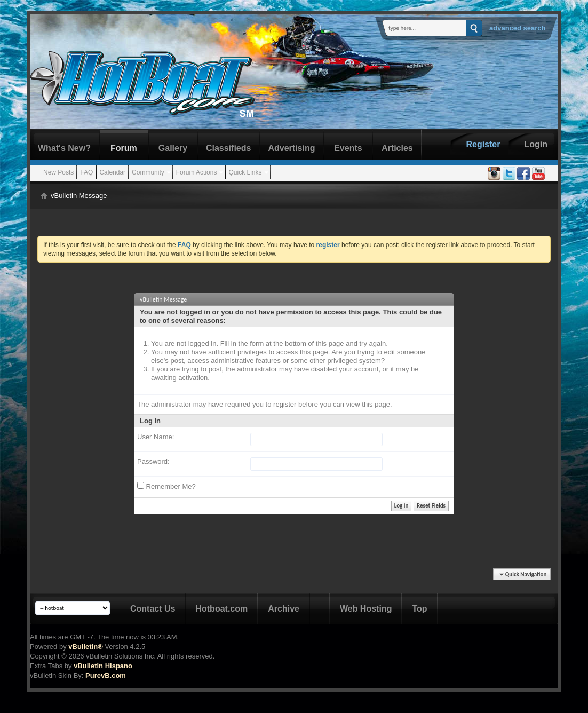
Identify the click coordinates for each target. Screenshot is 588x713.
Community (148, 172)
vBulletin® (85, 647)
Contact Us (153, 609)
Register (483, 144)
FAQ (86, 172)
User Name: (156, 437)
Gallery (173, 148)
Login (536, 144)
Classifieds (228, 148)
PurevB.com (106, 675)
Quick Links (245, 172)
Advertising (291, 148)
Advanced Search (518, 28)
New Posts (58, 172)
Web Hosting (366, 609)
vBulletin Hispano (103, 666)
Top (419, 609)
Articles (397, 148)
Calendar (112, 172)
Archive (284, 609)
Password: (153, 461)
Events (348, 148)
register (285, 404)
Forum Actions (197, 172)
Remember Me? (166, 486)
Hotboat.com (221, 609)
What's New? (64, 148)
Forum (124, 148)
